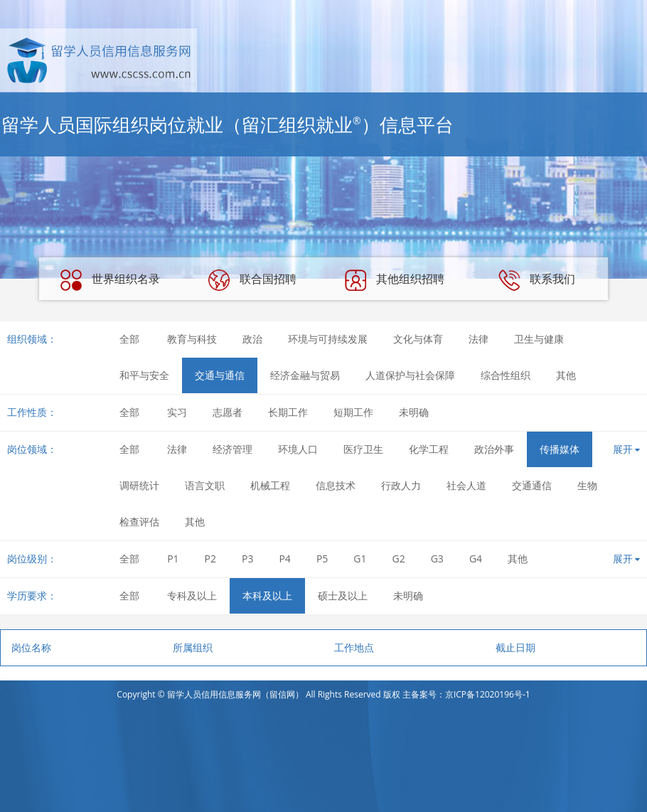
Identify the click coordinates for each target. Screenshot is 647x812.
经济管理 (232, 449)
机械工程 (270, 485)
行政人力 (401, 485)
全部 (129, 339)
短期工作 (353, 412)
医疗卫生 (363, 449)
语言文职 (205, 485)
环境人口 (298, 449)
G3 (437, 559)
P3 (247, 559)
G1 (360, 559)
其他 (566, 375)
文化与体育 (418, 339)
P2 (210, 559)
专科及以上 (192, 595)
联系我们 (537, 280)
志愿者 (228, 412)
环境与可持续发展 (328, 339)
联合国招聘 (252, 280)
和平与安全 (144, 375)
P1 (173, 559)
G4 (476, 559)
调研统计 (139, 485)
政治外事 (494, 449)
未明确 (414, 412)
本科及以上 (267, 595)
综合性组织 (506, 375)
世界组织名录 (110, 280)
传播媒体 (560, 449)
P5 (322, 559)
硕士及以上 (343, 595)
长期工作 (288, 412)
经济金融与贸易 (305, 375)
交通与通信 (220, 375)
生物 (587, 485)
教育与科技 (192, 339)
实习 (177, 412)
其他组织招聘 (395, 280)
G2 (399, 559)
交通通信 (532, 485)
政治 (252, 339)
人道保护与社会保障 (410, 375)
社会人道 (466, 485)
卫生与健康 (539, 339)
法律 (478, 339)
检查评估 (139, 522)
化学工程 (429, 449)
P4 (284, 559)
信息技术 (336, 485)
